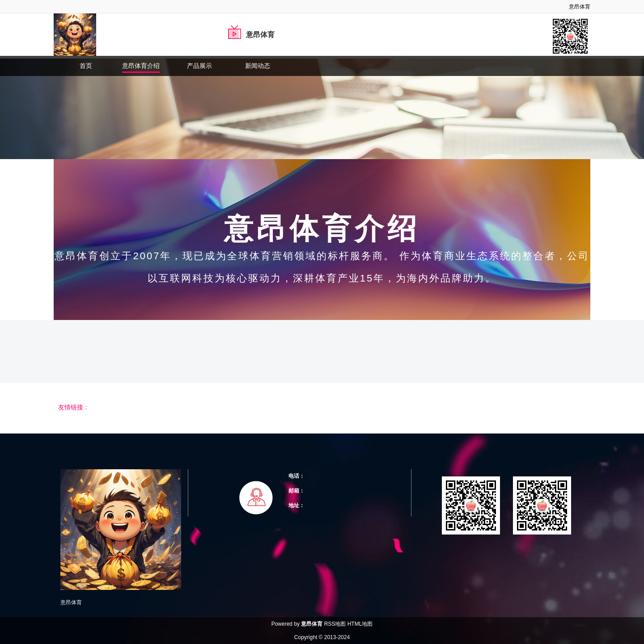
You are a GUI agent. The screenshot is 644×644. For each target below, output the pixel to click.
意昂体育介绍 (141, 66)
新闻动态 (258, 66)
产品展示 (199, 66)
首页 (86, 66)
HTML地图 (360, 624)
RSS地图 (335, 624)
